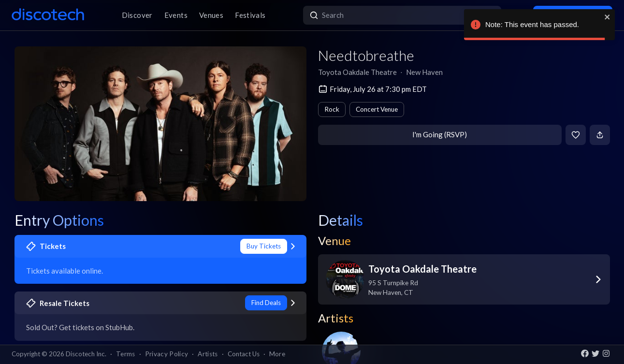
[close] (608, 17)
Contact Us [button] (244, 354)
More (277, 354)
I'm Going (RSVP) (440, 134)
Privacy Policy (167, 354)
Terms (126, 354)
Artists (208, 354)
